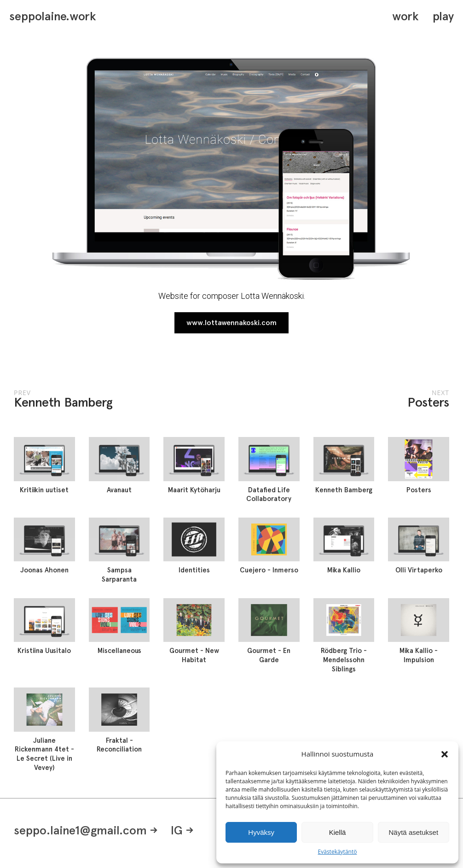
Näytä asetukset (414, 832)
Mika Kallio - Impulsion (419, 655)
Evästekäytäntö (338, 852)
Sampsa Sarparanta (119, 575)
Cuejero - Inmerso (269, 570)
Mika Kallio (344, 570)
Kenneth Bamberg (344, 490)
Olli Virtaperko (419, 570)
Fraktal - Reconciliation (119, 745)
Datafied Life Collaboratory (269, 495)
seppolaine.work (53, 16)
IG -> (182, 830)
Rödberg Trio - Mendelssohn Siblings (344, 660)
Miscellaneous (119, 651)
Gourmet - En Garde (269, 655)
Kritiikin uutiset (44, 490)
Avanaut (119, 490)
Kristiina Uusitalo (44, 651)
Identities (194, 570)
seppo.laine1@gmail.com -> (86, 830)
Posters (419, 490)
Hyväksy (261, 832)
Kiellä (338, 832)
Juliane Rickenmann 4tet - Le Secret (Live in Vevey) (44, 754)
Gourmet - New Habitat (194, 655)
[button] (445, 754)
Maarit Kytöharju (194, 490)
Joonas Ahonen (44, 570)
